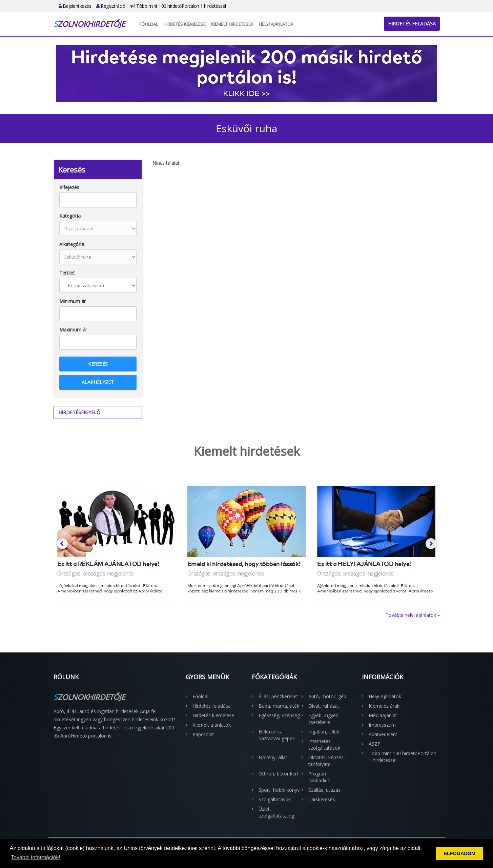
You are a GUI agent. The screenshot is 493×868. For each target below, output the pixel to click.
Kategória (70, 216)
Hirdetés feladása (412, 24)
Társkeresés (322, 799)
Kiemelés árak (384, 706)
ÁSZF (374, 744)
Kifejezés (69, 187)
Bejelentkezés (75, 6)
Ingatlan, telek (324, 732)
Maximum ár (73, 330)
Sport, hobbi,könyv (279, 790)
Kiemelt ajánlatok (212, 725)
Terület (67, 273)
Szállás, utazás (324, 790)
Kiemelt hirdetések (232, 24)
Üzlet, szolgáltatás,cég (276, 812)
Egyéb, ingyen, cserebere (324, 719)
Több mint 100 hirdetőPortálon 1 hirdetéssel (178, 6)
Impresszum (382, 725)
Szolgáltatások (275, 799)
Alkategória (72, 244)
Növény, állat (273, 757)
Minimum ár (73, 301)
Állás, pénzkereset (278, 696)
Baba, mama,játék (279, 706)
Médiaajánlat (383, 715)
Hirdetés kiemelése (184, 24)
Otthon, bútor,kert (279, 774)
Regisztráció (111, 6)
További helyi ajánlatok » (413, 615)
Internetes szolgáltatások (324, 744)
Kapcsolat (203, 734)
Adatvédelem (383, 734)
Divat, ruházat (324, 706)
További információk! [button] (36, 857)
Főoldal (149, 24)
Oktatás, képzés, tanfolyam (327, 761)
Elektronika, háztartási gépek (277, 735)
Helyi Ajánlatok (276, 24)
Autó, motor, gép (327, 696)
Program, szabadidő (319, 777)
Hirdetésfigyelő (79, 412)
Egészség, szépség (279, 715)
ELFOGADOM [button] (459, 853)
